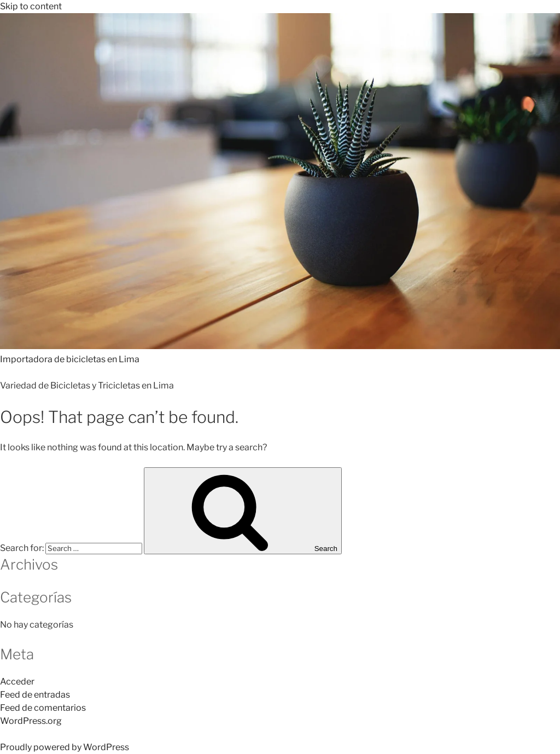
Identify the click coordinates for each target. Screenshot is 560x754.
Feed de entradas (35, 695)
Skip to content (31, 6)
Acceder (17, 681)
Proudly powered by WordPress (65, 747)
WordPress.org (31, 721)
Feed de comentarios (43, 708)
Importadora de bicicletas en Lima (70, 359)
